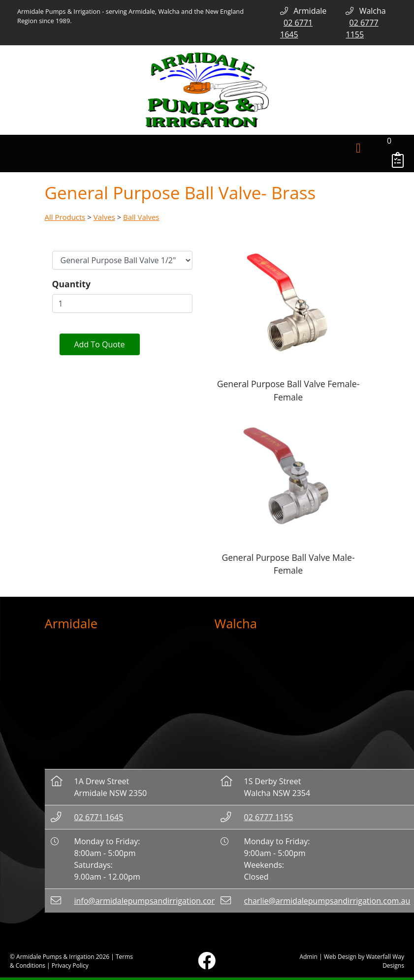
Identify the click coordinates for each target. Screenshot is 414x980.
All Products (65, 217)
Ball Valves (141, 217)
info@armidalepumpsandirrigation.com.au (152, 901)
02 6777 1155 (269, 817)
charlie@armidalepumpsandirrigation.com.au (327, 901)
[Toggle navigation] (358, 149)
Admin (308, 957)
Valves (104, 217)
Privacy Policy (70, 965)
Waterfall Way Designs (385, 961)
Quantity (71, 284)
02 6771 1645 (99, 817)
